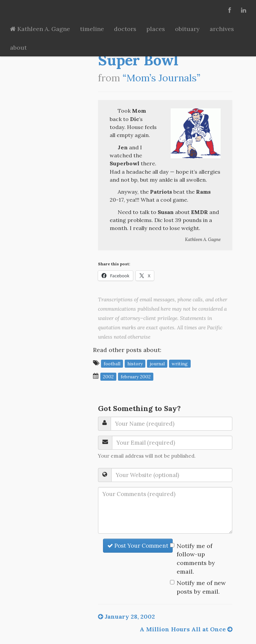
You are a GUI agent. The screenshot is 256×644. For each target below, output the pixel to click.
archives (222, 29)
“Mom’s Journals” (161, 78)
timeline (92, 29)
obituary (187, 29)
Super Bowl (138, 60)
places (156, 29)
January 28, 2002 (126, 616)
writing (180, 363)
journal (157, 363)
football (112, 363)
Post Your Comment (138, 546)
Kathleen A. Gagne (40, 29)
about (18, 47)
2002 (108, 376)
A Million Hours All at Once (186, 629)
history (135, 363)
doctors (125, 29)
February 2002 (136, 376)
